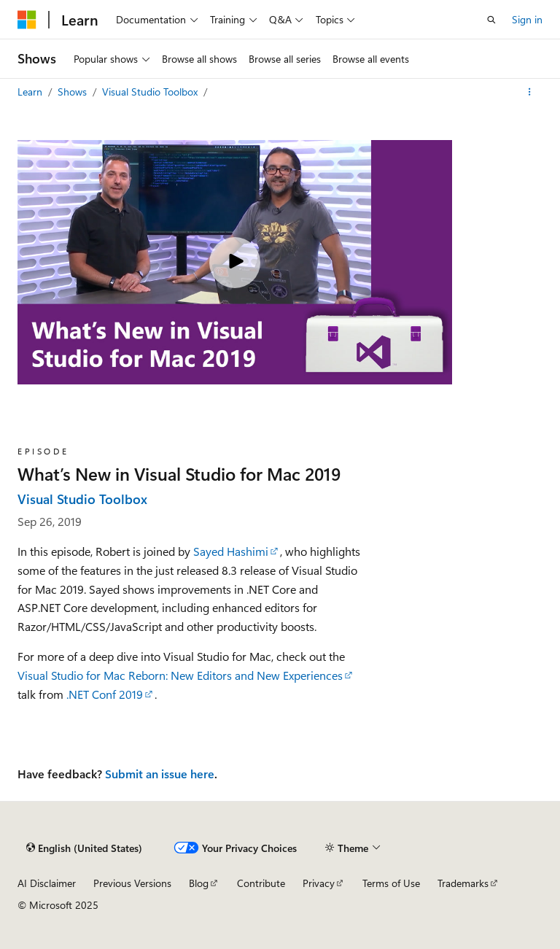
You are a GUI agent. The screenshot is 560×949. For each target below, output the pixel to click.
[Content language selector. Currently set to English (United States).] (84, 848)
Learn (31, 92)
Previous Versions (132, 883)
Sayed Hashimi (231, 551)
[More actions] (530, 92)
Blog (199, 883)
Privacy (319, 883)
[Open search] (491, 20)
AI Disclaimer (47, 883)
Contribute (261, 883)
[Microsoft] (27, 20)
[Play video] (235, 263)
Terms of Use (391, 883)
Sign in (527, 19)
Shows (74, 92)
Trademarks (463, 883)
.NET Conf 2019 (105, 694)
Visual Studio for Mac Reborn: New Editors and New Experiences (180, 675)
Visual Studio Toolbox (151, 92)
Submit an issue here (160, 774)
